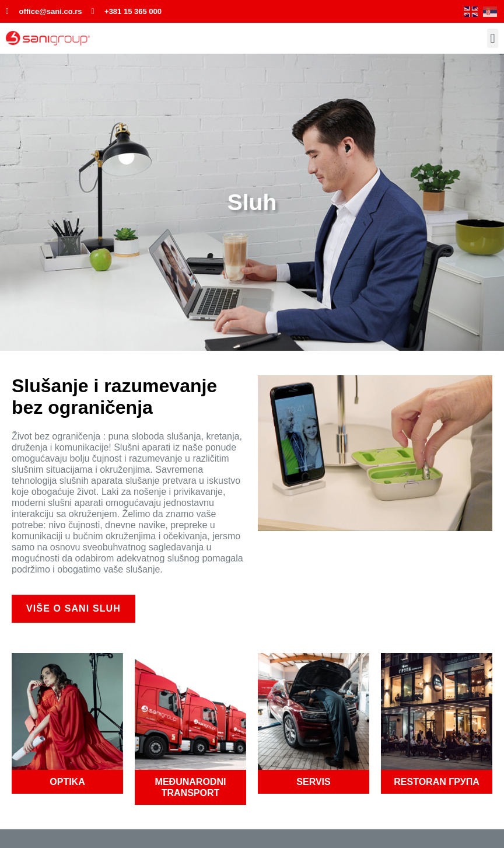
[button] (493, 38)
